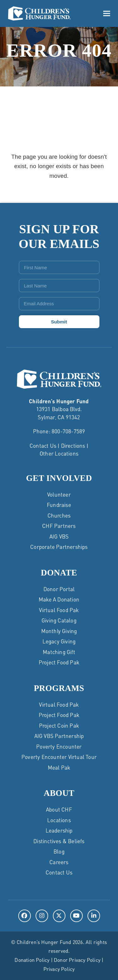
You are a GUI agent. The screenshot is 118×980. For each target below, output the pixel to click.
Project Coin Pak (59, 725)
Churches (59, 515)
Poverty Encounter (59, 746)
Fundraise (59, 505)
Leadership (59, 830)
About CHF (59, 809)
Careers (59, 862)
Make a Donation (59, 599)
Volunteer (59, 494)
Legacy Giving (59, 641)
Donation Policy (32, 960)
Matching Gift (59, 652)
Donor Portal (59, 589)
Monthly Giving (59, 631)
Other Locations (59, 453)
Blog (59, 851)
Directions (73, 446)
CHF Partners (59, 526)
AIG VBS (59, 536)
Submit (59, 322)
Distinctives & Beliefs (59, 841)
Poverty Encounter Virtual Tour (59, 757)
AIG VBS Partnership (59, 736)
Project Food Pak (59, 662)
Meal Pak (59, 767)
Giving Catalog (59, 620)
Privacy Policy (59, 969)
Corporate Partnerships (59, 547)
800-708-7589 (68, 431)
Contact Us (43, 446)
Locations (59, 820)
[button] (107, 14)
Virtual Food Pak (59, 610)
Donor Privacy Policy (77, 960)
